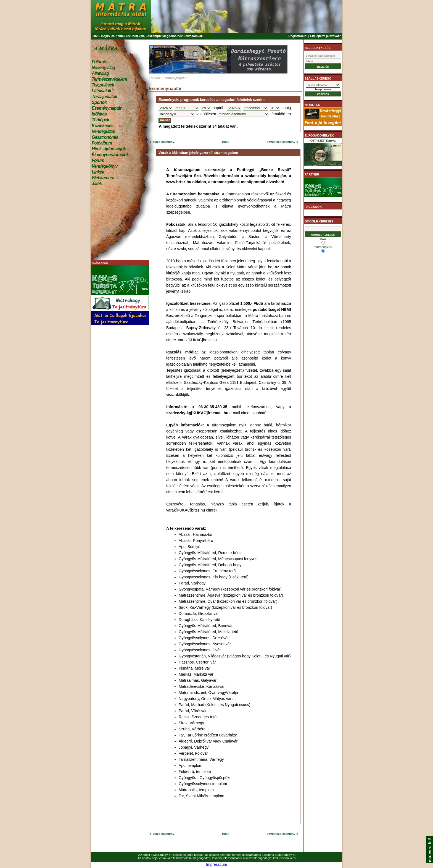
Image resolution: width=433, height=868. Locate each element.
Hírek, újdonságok (109, 149)
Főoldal (154, 78)
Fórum (98, 160)
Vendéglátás (103, 131)
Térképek (100, 120)
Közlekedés (103, 126)
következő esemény (281, 142)
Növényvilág (103, 68)
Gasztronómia (105, 137)
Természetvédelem (109, 79)
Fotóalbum (102, 143)
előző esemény (163, 142)
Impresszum (216, 864)
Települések (103, 85)
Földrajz (99, 62)
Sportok (99, 102)
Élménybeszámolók (110, 155)
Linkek (98, 172)
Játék (97, 184)
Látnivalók (101, 91)
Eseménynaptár (106, 108)
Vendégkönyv (105, 166)
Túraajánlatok (104, 97)
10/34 (226, 142)
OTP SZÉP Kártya (323, 154)
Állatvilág (100, 73)
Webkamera (103, 178)
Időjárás (99, 114)
